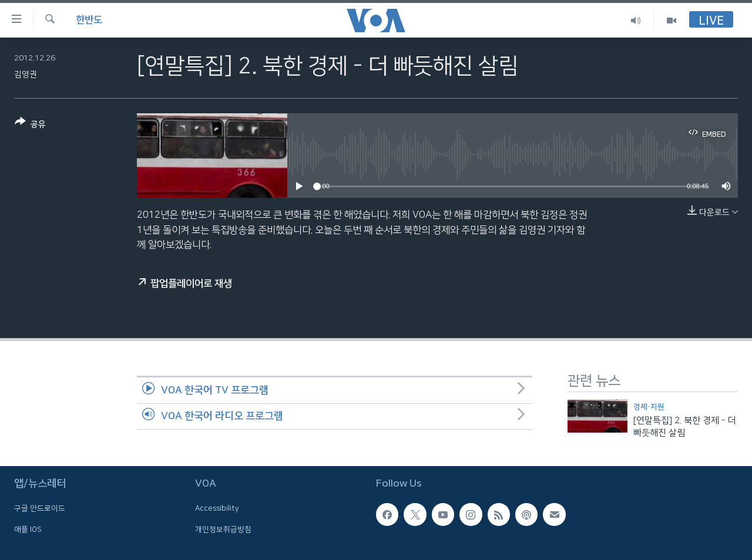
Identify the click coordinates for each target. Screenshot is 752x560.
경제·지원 (649, 407)
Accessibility (217, 508)
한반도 (89, 20)
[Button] (30, 125)
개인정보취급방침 (223, 529)
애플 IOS (28, 529)
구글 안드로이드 (40, 508)
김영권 (26, 75)
